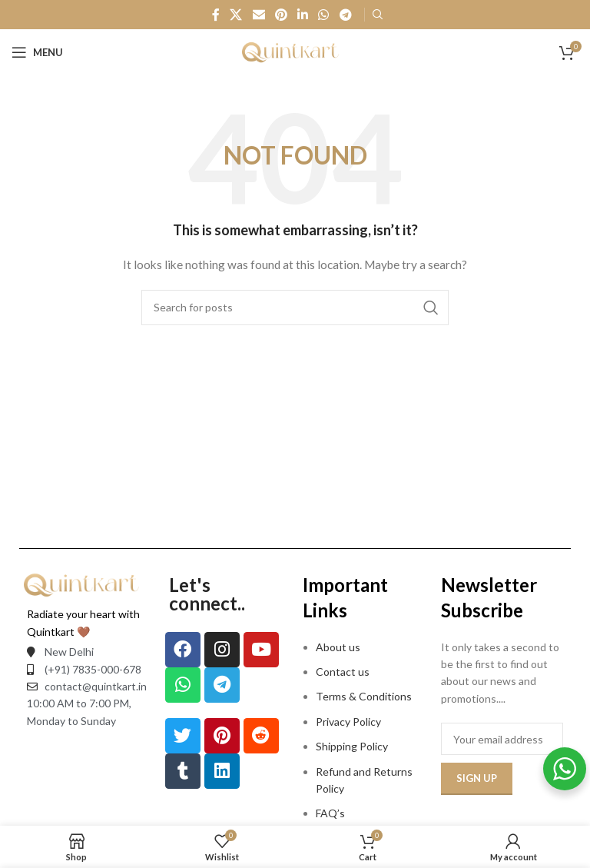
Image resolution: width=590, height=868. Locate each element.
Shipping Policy (352, 746)
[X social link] (236, 15)
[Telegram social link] (345, 15)
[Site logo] (295, 51)
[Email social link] (259, 15)
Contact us (343, 672)
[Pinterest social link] (281, 15)
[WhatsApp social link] (324, 15)
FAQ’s (330, 813)
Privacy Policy (348, 722)
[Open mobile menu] (37, 52)
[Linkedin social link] (303, 15)
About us (338, 647)
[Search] (295, 308)
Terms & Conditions (364, 696)
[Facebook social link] (216, 15)
